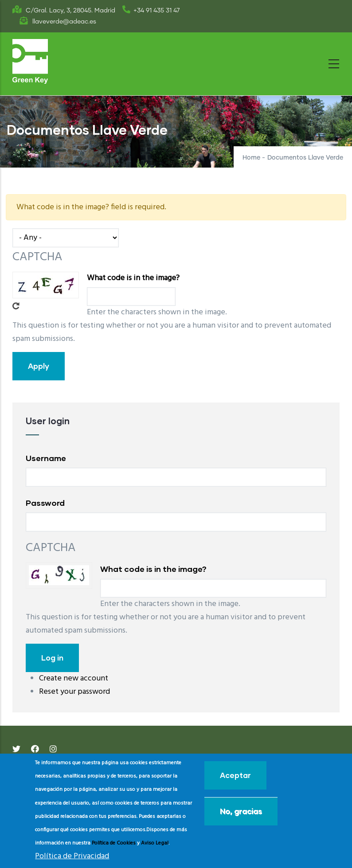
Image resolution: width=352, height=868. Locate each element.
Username (46, 458)
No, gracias (241, 811)
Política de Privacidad (72, 856)
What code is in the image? (133, 278)
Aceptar (235, 775)
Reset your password (74, 692)
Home (251, 158)
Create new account (74, 678)
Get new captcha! (16, 306)
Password (45, 503)
